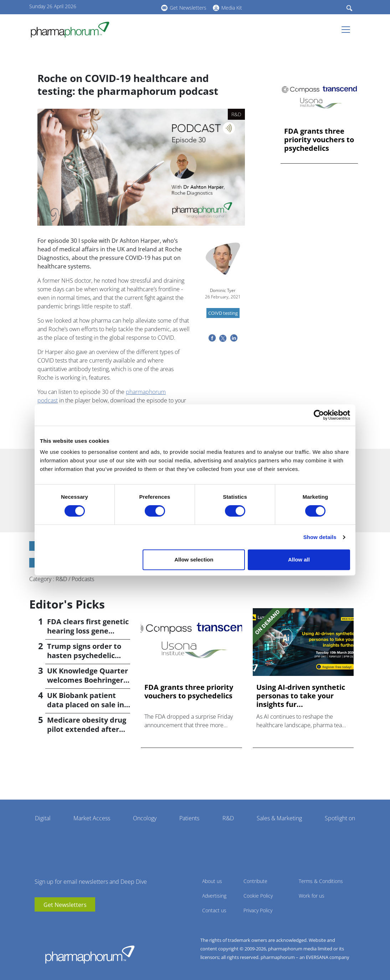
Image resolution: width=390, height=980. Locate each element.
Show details (320, 537)
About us (212, 881)
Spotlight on (340, 818)
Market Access (92, 818)
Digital (43, 818)
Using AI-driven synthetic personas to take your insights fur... (301, 696)
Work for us (312, 896)
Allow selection (194, 560)
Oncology (145, 818)
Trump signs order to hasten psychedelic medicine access (84, 655)
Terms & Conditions (321, 881)
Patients (189, 818)
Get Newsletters (188, 8)
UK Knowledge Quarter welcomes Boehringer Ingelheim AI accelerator (88, 685)
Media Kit (232, 8)
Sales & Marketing (279, 818)
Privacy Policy (258, 910)
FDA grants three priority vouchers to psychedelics (319, 140)
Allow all (299, 560)
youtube (115, 7)
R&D (228, 818)
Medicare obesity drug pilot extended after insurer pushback (87, 729)
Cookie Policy (258, 896)
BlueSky (136, 7)
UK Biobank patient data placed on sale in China (86, 705)
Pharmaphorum (90, 954)
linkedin (125, 7)
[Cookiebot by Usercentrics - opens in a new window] (319, 415)
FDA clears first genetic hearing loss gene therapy (88, 631)
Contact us (214, 910)
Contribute (255, 881)
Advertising (214, 896)
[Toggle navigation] (348, 30)
